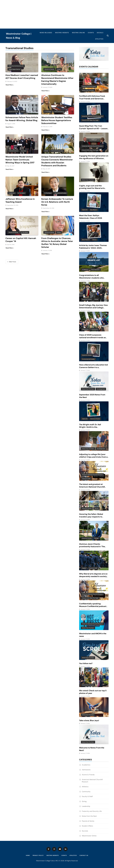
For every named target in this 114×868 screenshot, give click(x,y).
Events (91, 33)
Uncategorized (101, 389)
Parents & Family (88, 821)
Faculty (97, 508)
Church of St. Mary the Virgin (90, 120)
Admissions (85, 329)
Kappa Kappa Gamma (14, 69)
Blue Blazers (94, 210)
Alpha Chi (85, 210)
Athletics (99, 39)
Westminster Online (89, 836)
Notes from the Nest (88, 90)
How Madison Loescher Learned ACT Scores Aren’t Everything (22, 77)
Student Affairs (87, 826)
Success (23, 151)
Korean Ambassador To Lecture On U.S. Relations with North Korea (57, 202)
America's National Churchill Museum (92, 116)
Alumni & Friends (49, 69)
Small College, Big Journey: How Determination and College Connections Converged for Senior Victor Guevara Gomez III (93, 309)
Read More (10, 85)
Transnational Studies (57, 151)
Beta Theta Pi (86, 240)
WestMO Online (78, 33)
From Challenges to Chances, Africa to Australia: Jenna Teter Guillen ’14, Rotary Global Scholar (57, 242)
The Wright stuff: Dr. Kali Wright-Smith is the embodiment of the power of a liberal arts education (93, 429)
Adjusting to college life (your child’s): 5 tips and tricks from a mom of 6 (93, 457)
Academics (12, 193)
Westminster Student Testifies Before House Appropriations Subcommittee (57, 120)
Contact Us (84, 855)
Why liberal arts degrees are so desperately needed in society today (93, 576)
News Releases (46, 33)
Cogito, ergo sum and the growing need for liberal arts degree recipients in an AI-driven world (92, 190)
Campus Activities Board (89, 86)
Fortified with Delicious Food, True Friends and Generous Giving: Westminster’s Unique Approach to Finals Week (92, 100)
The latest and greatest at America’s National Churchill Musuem (92, 487)
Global (59, 69)
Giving (84, 801)
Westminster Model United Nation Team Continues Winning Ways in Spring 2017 (20, 160)
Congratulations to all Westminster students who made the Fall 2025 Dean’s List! (93, 278)
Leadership (86, 806)
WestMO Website (62, 33)
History (94, 240)
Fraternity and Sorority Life (16, 66)
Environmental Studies (88, 359)
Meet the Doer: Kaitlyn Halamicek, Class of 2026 (91, 217)
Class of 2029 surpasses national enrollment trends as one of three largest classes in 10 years (93, 339)
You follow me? (86, 663)
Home (28, 855)
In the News (48, 112)
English (84, 568)
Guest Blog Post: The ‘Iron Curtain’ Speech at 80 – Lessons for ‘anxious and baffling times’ (94, 129)
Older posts (12, 262)
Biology (96, 538)
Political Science (59, 112)
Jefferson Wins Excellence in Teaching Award (20, 200)
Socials (100, 33)
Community (95, 329)
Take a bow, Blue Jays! (89, 720)
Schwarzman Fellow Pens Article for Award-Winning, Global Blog (19, 120)
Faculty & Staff (86, 479)
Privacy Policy (38, 855)
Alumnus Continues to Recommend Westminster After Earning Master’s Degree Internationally (57, 79)
